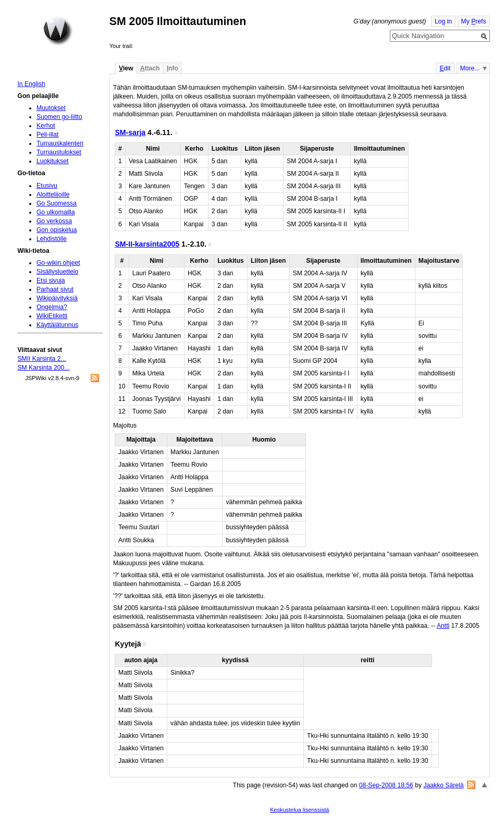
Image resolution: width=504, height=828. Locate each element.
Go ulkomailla (56, 212)
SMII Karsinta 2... (41, 359)
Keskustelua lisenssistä (299, 810)
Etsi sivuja (51, 281)
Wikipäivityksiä (57, 298)
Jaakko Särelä (443, 785)
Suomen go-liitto (59, 117)
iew (126, 68)
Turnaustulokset (59, 152)
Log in (443, 21)
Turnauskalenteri (60, 143)
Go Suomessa (57, 203)
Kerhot (46, 126)
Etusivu (47, 186)
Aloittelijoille (53, 194)
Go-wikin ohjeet (58, 263)
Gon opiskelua (57, 230)
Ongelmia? (52, 307)
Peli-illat (48, 135)
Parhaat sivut (55, 289)
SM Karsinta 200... (43, 368)
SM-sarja (130, 132)
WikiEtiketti (52, 316)
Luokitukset (53, 161)
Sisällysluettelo (57, 272)
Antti (443, 626)
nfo (173, 68)
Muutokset (51, 108)
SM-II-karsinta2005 (147, 244)
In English (31, 84)
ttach (150, 68)
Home (58, 31)
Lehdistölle (52, 239)
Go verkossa (54, 221)
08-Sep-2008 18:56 (386, 785)
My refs (474, 21)
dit (445, 68)
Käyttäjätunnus (57, 325)
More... (470, 68)
